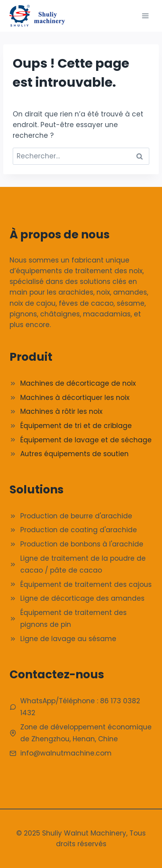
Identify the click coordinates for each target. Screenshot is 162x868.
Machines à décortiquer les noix (75, 398)
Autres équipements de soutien (74, 454)
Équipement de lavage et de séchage (86, 440)
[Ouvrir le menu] (145, 16)
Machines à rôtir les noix (61, 411)
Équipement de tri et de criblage (76, 426)
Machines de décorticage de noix (78, 383)
